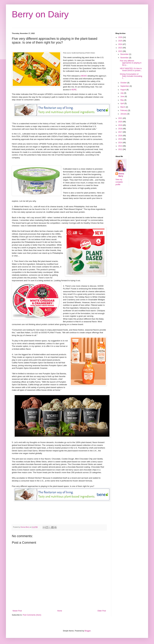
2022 (121, 51)
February (124, 110)
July (122, 93)
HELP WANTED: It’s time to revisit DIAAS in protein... (131, 70)
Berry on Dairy (40, 14)
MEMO (84, 76)
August (123, 90)
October (124, 83)
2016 (121, 136)
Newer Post (17, 611)
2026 (121, 37)
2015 (121, 139)
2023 (121, 48)
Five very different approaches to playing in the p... (131, 63)
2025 (121, 41)
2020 (121, 122)
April (122, 103)
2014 (121, 143)
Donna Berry (121, 175)
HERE (74, 90)
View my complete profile (119, 182)
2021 (121, 118)
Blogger (88, 631)
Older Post (102, 611)
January (124, 114)
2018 (121, 129)
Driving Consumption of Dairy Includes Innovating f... (131, 76)
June (123, 96)
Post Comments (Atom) (32, 615)
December (125, 54)
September (125, 86)
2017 (121, 132)
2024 (121, 44)
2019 (121, 125)
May (122, 100)
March (123, 107)
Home (60, 611)
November (125, 58)
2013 (121, 146)
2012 (121, 149)
